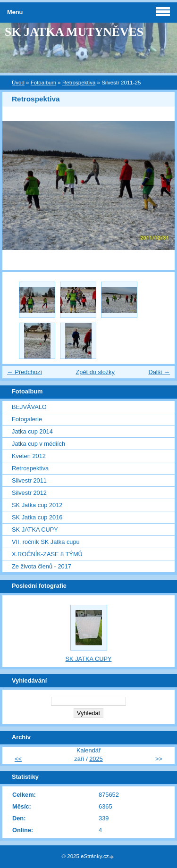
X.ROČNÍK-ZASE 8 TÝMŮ (47, 554)
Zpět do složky (95, 372)
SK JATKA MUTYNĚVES (74, 32)
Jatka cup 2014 (32, 431)
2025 (96, 759)
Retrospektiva (79, 83)
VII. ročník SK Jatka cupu (46, 542)
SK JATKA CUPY (35, 530)
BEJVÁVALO (29, 407)
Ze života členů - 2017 (42, 566)
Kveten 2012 (29, 456)
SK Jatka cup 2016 (37, 517)
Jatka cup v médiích (38, 444)
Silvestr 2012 (29, 493)
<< (18, 759)
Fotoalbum (43, 83)
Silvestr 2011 (29, 480)
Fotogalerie (27, 419)
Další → (159, 372)
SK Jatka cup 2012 (37, 505)
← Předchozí (25, 372)
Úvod (18, 83)
